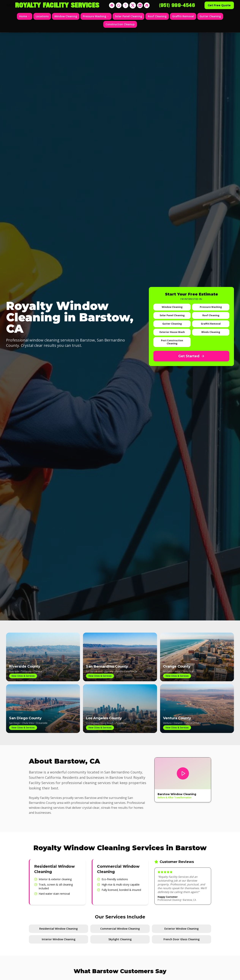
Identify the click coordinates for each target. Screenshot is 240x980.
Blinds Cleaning (211, 332)
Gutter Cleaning (210, 16)
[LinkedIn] (140, 5)
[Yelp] (126, 5)
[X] (133, 5)
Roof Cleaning (157, 16)
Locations (42, 16)
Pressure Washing (96, 16)
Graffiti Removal (183, 16)
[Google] (119, 5)
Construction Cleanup (120, 24)
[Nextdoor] (147, 5)
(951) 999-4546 (177, 5)
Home (25, 16)
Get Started (191, 356)
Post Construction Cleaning (172, 342)
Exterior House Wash (172, 332)
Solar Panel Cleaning (128, 16)
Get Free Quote (219, 5)
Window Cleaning (66, 16)
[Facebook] (112, 5)
